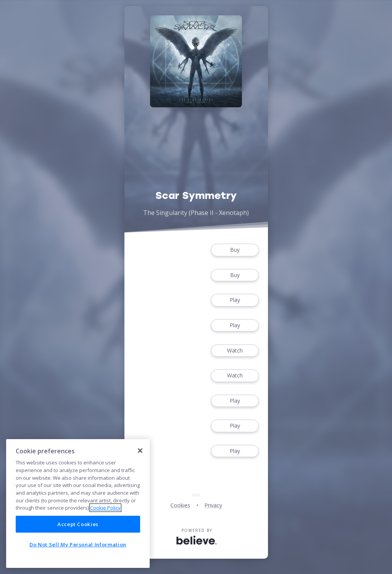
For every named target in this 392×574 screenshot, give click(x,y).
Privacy (213, 505)
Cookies (180, 505)
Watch (235, 351)
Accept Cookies (78, 524)
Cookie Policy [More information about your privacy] (105, 508)
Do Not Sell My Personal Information (78, 544)
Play (235, 300)
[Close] (140, 451)
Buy (235, 250)
